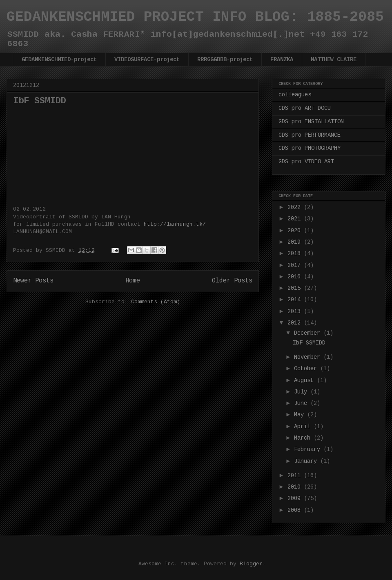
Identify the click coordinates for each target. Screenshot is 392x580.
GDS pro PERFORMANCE (310, 135)
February (309, 449)
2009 (296, 498)
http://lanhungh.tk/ (175, 224)
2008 (296, 510)
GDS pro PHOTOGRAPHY (310, 148)
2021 (296, 219)
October (307, 369)
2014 (296, 300)
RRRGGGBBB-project (225, 60)
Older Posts (232, 281)
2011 (296, 476)
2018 (296, 253)
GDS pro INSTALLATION (311, 122)
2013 (296, 311)
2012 (296, 323)
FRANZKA (282, 60)
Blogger (251, 564)
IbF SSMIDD (40, 101)
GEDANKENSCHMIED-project (59, 60)
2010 (296, 487)
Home (133, 281)
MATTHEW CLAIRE (334, 60)
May (301, 415)
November (309, 357)
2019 (296, 242)
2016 (296, 277)
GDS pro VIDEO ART (306, 162)
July (302, 392)
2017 (296, 265)
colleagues (295, 95)
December (309, 333)
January (307, 461)
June (302, 403)
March (304, 438)
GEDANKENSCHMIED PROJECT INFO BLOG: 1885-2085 (195, 17)
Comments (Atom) (156, 302)
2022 (296, 207)
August (305, 380)
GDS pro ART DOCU (305, 108)
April (304, 427)
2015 (296, 288)
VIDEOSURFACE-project (147, 60)
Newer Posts (33, 281)
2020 (296, 231)
